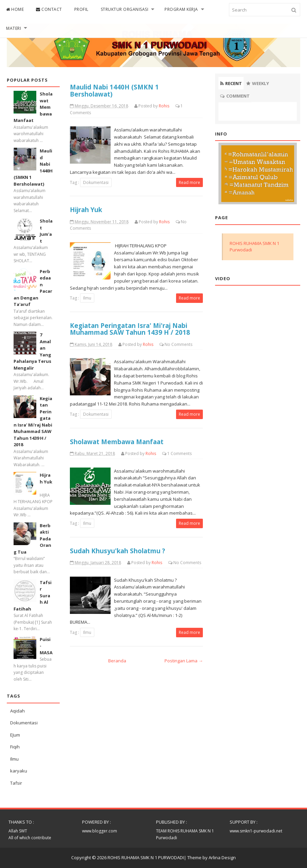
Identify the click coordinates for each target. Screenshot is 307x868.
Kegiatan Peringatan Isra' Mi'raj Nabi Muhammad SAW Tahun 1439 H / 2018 (33, 422)
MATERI (14, 28)
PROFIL (81, 9)
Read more (189, 182)
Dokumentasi (24, 723)
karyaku (19, 771)
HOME (15, 9)
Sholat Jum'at (46, 231)
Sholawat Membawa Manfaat (117, 442)
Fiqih (15, 747)
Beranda (117, 661)
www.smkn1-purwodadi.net (256, 831)
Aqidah (17, 711)
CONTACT (49, 9)
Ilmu (14, 759)
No (184, 222)
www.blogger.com (100, 831)
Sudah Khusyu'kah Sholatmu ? (118, 551)
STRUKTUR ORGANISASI (125, 9)
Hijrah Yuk (46, 478)
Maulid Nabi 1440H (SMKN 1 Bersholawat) (114, 90)
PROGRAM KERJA (181, 9)
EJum (15, 735)
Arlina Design (222, 857)
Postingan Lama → (184, 661)
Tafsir (16, 783)
